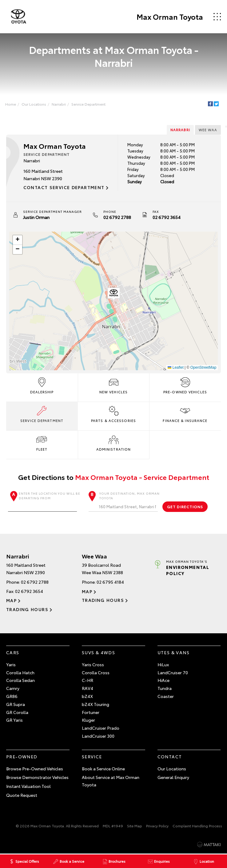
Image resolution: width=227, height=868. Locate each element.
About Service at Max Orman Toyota (111, 781)
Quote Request (22, 795)
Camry (13, 688)
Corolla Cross (96, 672)
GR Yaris (14, 720)
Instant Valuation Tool (28, 786)
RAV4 (88, 688)
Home (11, 104)
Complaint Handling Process (197, 826)
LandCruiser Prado (101, 728)
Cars (13, 653)
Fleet (42, 442)
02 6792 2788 (117, 217)
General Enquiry (173, 777)
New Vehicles (113, 385)
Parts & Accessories (113, 414)
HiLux (163, 664)
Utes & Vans (173, 653)
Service (92, 756)
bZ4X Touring (96, 704)
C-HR (88, 680)
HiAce (163, 680)
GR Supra (16, 704)
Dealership (42, 385)
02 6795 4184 (110, 582)
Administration (113, 442)
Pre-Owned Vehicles (185, 385)
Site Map (135, 826)
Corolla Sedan (20, 680)
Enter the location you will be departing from (44, 501)
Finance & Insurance (185, 414)
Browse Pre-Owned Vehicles (35, 769)
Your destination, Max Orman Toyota (124, 501)
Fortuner (91, 712)
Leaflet (175, 367)
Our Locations (34, 104)
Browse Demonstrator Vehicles (37, 777)
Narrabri (59, 104)
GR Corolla (17, 712)
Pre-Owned (22, 756)
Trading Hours (27, 610)
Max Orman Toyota (169, 17)
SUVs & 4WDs (98, 653)
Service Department (89, 104)
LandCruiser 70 (173, 672)
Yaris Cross (93, 664)
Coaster (166, 696)
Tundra (165, 688)
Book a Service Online (103, 769)
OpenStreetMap (203, 367)
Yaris (11, 664)
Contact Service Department (64, 188)
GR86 (12, 696)
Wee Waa (208, 130)
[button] (113, 294)
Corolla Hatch (20, 672)
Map (11, 601)
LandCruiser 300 (98, 736)
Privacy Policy (157, 826)
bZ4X (87, 696)
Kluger (88, 720)
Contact (170, 756)
